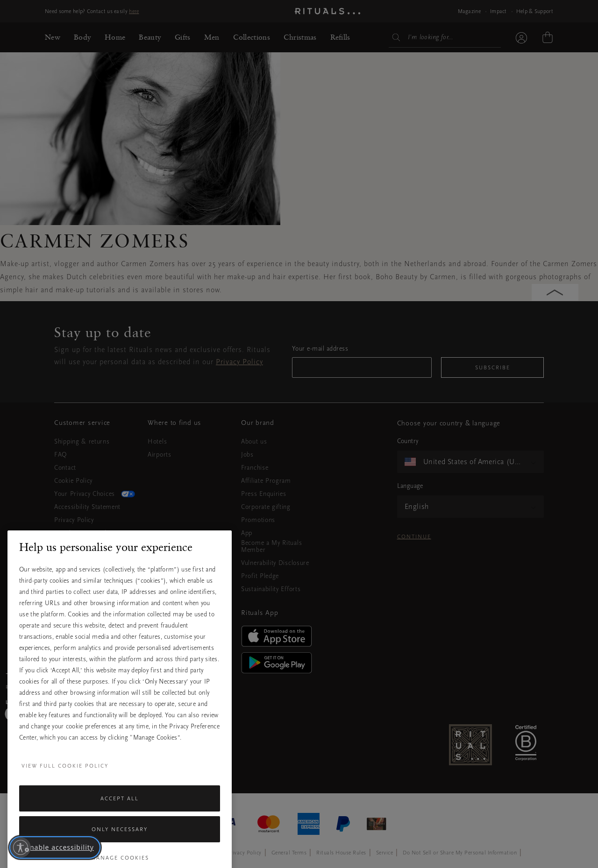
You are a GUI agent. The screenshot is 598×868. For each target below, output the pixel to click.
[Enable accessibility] (21, 847)
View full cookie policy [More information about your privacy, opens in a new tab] (65, 796)
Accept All (120, 829)
